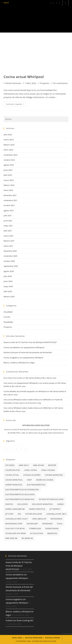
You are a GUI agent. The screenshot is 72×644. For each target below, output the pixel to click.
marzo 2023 (9, 140)
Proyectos (45, 83)
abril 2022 (8, 175)
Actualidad (8, 312)
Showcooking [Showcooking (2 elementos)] (52, 529)
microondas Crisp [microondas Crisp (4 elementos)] (14, 524)
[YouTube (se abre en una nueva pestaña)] (60, 3)
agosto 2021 (9, 210)
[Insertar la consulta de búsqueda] (36, 119)
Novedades (8, 322)
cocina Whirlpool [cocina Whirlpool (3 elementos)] (14, 480)
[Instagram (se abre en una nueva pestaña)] (54, 3)
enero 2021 (8, 246)
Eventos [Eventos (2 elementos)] (9, 504)
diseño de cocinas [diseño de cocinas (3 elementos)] (45, 480)
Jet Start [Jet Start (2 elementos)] (9, 514)
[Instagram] (16, 449)
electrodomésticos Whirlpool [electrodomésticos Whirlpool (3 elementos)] (20, 499)
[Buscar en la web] (65, 3)
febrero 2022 (9, 185)
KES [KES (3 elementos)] (19, 514)
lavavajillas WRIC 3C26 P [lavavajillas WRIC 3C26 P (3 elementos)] (17, 519)
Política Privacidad (34, 638)
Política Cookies (53, 638)
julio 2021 (8, 216)
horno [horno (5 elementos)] (60, 504)
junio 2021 (8, 221)
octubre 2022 (9, 160)
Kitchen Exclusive (13, 83)
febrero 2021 (9, 241)
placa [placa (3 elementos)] (60, 524)
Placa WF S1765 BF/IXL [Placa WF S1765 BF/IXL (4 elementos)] (15, 529)
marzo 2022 (9, 180)
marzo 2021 (9, 236)
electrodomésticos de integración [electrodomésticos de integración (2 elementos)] (22, 490)
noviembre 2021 (11, 200)
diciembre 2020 (10, 251)
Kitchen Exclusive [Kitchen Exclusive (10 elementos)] (34, 514)
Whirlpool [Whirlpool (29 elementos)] (52, 533)
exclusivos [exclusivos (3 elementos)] (23, 504)
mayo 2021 (8, 226)
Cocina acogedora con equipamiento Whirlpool (23, 358)
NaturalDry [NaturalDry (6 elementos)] (32, 524)
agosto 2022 (9, 165)
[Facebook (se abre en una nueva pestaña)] (51, 3)
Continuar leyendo (16, 105)
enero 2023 (8, 150)
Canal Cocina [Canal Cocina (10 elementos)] (31, 470)
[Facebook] (8, 449)
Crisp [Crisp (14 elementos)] (29, 480)
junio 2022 (8, 170)
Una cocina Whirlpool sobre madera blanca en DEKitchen (28, 400)
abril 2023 (8, 135)
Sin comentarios (60, 83)
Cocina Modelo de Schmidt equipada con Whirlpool (25, 391)
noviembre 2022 (11, 155)
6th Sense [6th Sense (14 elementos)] (10, 465)
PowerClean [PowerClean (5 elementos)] (35, 529)
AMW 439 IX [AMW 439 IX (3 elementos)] (24, 465)
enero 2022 (8, 190)
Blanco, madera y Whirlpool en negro (19, 363)
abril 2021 (8, 231)
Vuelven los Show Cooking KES (19, 620)
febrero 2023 (9, 145)
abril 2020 (8, 291)
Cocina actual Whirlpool (24, 77)
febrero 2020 (9, 297)
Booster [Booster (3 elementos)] (52, 465)
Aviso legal (17, 638)
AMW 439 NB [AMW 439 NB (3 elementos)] (38, 465)
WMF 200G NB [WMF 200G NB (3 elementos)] (11, 538)
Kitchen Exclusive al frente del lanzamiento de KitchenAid (28, 352)
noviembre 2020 (11, 256)
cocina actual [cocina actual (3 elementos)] (12, 475)
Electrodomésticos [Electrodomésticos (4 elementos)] (36, 485)
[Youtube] (25, 449)
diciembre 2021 (10, 195)
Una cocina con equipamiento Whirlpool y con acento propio (29, 383)
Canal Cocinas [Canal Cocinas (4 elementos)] (48, 470)
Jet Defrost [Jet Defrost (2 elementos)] (55, 509)
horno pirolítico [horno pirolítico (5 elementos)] (37, 509)
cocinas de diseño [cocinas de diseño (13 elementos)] (32, 475)
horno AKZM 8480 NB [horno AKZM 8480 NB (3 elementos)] (15, 509)
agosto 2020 (9, 271)
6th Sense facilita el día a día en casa (41, 378)
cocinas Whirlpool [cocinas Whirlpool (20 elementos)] (54, 475)
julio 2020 (8, 276)
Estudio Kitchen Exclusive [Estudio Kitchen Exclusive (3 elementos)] (51, 499)
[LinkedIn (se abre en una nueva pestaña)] (57, 3)
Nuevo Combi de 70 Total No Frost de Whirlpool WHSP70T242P (30, 342)
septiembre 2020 (11, 266)
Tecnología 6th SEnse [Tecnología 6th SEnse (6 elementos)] (16, 533)
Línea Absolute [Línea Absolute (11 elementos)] (39, 519)
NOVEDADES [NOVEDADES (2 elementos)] (47, 524)
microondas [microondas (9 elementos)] (57, 519)
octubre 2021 (9, 205)
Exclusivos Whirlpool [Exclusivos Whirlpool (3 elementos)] (42, 504)
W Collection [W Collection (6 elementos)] (37, 533)
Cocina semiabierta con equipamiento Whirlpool (24, 347)
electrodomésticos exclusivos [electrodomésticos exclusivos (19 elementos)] (20, 494)
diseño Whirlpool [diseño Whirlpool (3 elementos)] (14, 485)
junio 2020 (8, 281)
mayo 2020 (8, 286)
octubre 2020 (9, 261)
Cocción (7, 317)
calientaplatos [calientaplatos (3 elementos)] (13, 470)
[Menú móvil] (5, 3)
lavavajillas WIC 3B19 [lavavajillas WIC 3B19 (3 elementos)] (56, 514)
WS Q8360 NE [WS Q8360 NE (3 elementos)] (27, 538)
